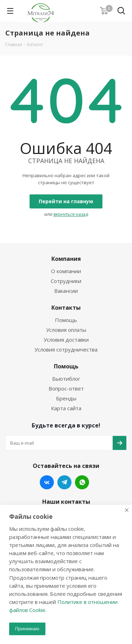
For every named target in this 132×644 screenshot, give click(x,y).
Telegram (64, 482)
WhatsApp (82, 482)
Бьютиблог (66, 379)
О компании (66, 271)
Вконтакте (47, 482)
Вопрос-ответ (66, 388)
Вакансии (66, 291)
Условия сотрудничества (66, 349)
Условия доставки (66, 340)
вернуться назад (71, 214)
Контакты (66, 308)
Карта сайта (66, 408)
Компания (66, 259)
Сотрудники (66, 281)
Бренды (66, 398)
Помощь (66, 320)
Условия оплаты (66, 330)
